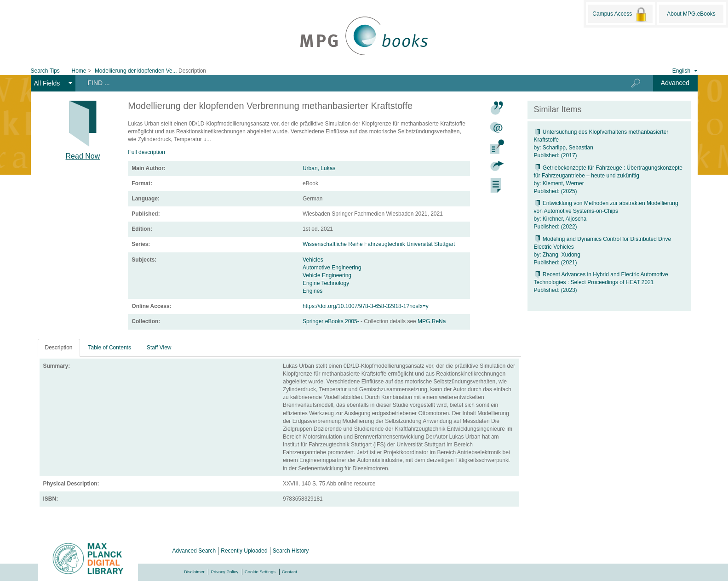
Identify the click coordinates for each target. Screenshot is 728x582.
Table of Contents (110, 348)
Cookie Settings (260, 572)
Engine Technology (326, 283)
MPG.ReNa (432, 321)
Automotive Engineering (332, 268)
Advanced (675, 83)
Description (59, 348)
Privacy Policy (224, 572)
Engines (312, 291)
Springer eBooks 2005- (332, 321)
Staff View (159, 348)
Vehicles (313, 260)
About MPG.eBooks (691, 14)
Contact (289, 572)
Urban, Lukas (319, 168)
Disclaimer (194, 572)
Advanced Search (194, 551)
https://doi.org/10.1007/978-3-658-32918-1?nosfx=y (366, 306)
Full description (146, 152)
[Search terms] (343, 83)
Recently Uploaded (244, 551)
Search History (291, 551)
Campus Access (620, 14)
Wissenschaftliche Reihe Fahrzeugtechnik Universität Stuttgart (379, 244)
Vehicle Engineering (327, 275)
